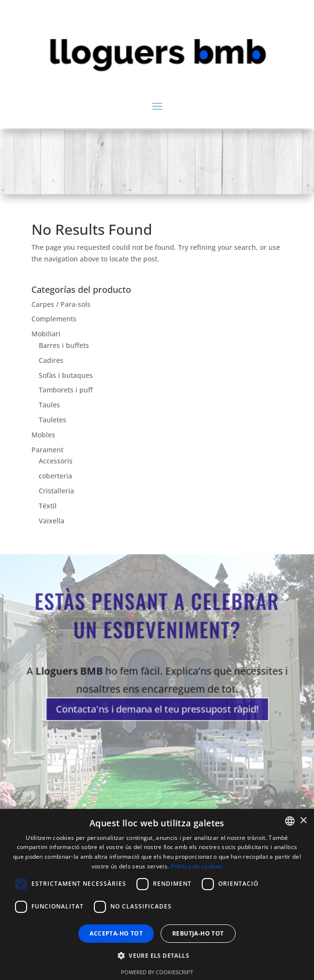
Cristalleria (56, 491)
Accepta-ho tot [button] (116, 933)
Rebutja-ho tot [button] (198, 933)
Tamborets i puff (66, 390)
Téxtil (48, 506)
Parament (47, 450)
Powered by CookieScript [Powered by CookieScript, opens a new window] (157, 972)
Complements (54, 319)
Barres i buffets (64, 345)
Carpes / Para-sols (61, 304)
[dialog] (157, 894)
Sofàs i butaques (66, 375)
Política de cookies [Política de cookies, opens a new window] (197, 866)
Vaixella (52, 521)
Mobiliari (46, 334)
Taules (49, 405)
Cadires (51, 360)
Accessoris (56, 461)
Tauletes (52, 420)
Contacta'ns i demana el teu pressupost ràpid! (157, 706)
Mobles (43, 435)
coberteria (55, 476)
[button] (157, 956)
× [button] (303, 821)
